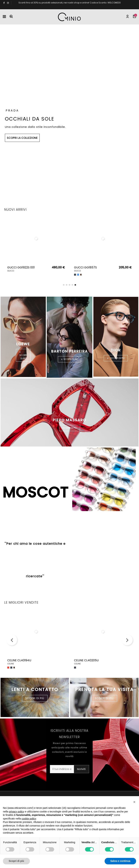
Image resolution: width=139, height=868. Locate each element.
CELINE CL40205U (86, 660)
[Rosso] (8, 668)
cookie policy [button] (29, 819)
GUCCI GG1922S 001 (21, 267)
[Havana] (81, 275)
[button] (134, 802)
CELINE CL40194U (19, 660)
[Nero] (75, 275)
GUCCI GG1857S (85, 267)
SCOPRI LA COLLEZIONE (22, 135)
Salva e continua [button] (120, 861)
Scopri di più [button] (16, 861)
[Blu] (78, 275)
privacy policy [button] (16, 812)
